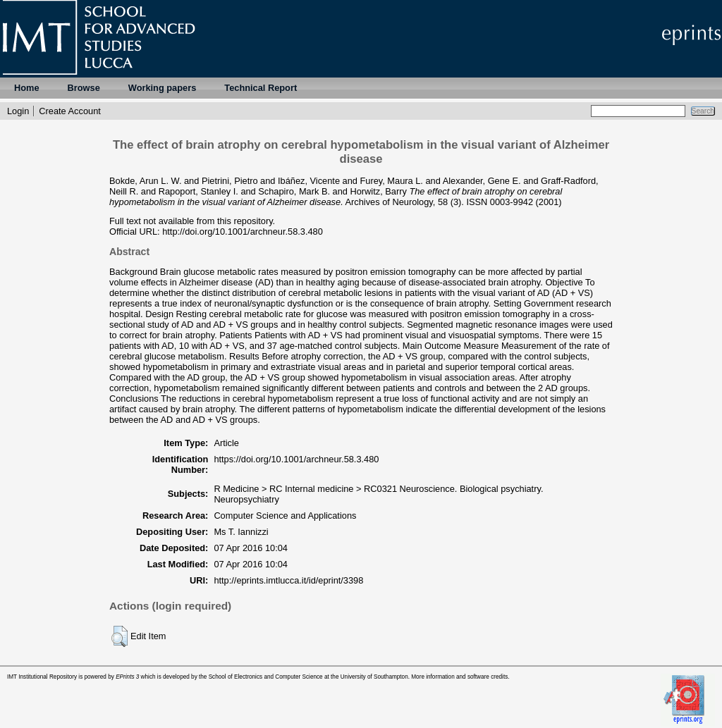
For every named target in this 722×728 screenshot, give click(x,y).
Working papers (162, 88)
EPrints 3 (127, 677)
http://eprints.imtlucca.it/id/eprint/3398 (288, 580)
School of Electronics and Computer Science (266, 677)
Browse (84, 88)
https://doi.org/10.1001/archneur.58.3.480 (296, 459)
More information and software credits (459, 677)
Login (18, 111)
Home (27, 88)
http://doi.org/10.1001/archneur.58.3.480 (243, 232)
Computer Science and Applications (285, 516)
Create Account (70, 111)
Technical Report (261, 88)
